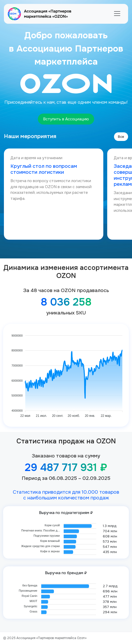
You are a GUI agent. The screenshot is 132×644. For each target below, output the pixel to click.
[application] (66, 373)
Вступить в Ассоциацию (66, 119)
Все (121, 137)
